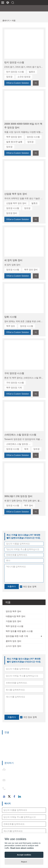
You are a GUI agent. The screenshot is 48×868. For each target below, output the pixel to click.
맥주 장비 (29, 505)
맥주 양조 (11, 326)
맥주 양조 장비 (31, 270)
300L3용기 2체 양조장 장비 (18, 496)
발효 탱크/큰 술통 (14, 142)
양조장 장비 (12, 213)
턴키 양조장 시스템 (14, 62)
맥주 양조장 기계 (14, 388)
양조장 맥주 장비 (14, 611)
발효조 (32, 72)
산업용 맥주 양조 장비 (16, 194)
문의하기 (9, 763)
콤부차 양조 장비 (14, 641)
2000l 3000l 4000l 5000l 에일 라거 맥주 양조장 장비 (23, 126)
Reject (24, 862)
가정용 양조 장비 (14, 621)
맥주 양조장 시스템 (15, 626)
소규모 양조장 (24, 77)
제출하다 (12, 717)
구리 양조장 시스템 (14, 373)
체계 (26, 449)
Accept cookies (24, 855)
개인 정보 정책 (30, 717)
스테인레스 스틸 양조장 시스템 (20, 435)
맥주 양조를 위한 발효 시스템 (19, 631)
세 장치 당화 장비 (13, 260)
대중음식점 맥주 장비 (16, 616)
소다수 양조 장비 (14, 646)
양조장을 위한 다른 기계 (17, 636)
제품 (14, 20)
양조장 (9, 77)
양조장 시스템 (33, 137)
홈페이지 (6, 20)
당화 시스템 (10, 317)
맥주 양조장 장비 (14, 137)
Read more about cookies (22, 848)
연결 (7, 732)
